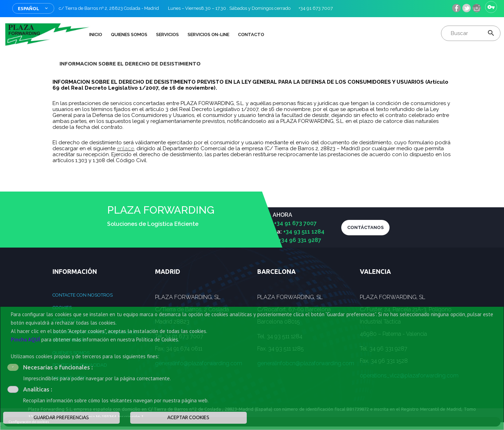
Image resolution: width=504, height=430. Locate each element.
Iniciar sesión (491, 7)
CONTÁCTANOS (365, 227)
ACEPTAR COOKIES (188, 417)
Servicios (167, 34)
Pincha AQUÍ (25, 339)
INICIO (96, 34)
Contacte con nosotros (83, 295)
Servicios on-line (208, 34)
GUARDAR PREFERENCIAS (61, 417)
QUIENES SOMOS (129, 34)
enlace (125, 148)
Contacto (251, 34)
